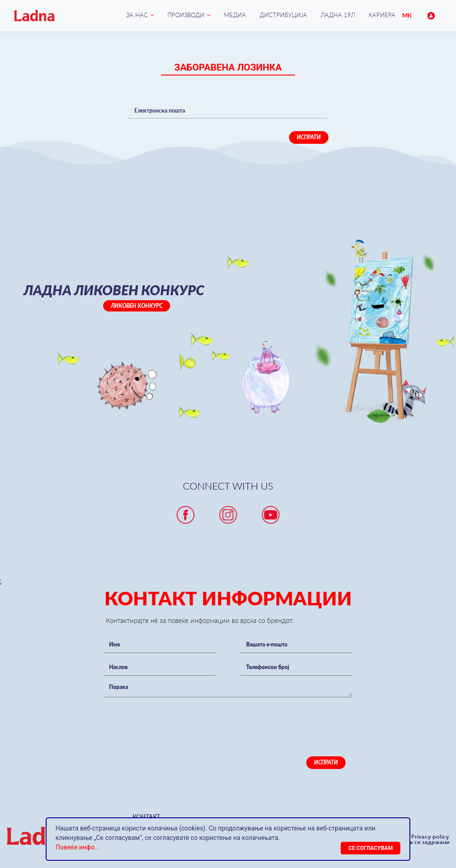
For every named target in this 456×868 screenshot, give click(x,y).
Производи (186, 15)
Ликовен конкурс (137, 306)
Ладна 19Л (338, 15)
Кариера (382, 15)
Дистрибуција (283, 15)
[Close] (370, 848)
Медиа (235, 15)
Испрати (309, 137)
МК (407, 15)
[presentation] (172, 720)
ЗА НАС (137, 15)
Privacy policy (430, 837)
